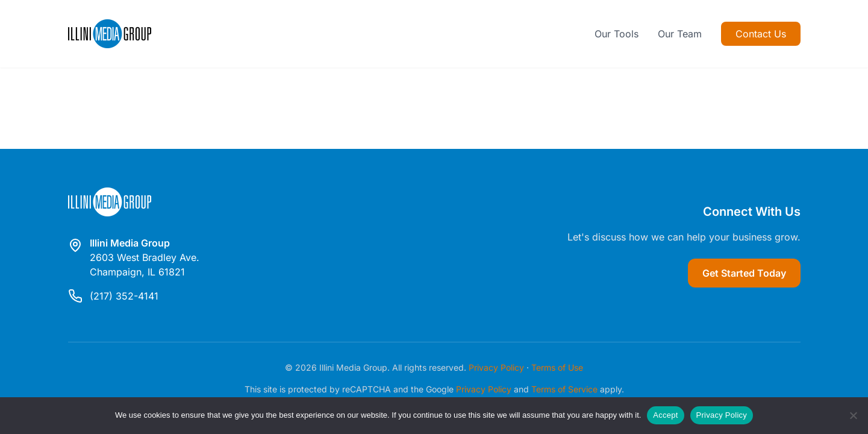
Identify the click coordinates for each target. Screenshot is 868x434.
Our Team (680, 34)
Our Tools (617, 34)
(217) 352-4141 (124, 296)
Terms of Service (564, 389)
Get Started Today (744, 273)
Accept (665, 415)
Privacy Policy (496, 367)
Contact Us (761, 34)
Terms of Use (557, 367)
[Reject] (853, 415)
